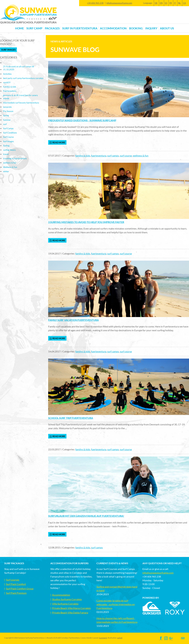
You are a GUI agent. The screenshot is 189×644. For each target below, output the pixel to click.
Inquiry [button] (151, 28)
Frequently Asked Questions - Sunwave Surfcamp (82, 120)
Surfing (6, 146)
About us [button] (167, 28)
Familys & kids (10, 87)
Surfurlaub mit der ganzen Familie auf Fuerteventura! (86, 516)
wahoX (120, 638)
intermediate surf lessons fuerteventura (21, 103)
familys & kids (83, 156)
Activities (7, 74)
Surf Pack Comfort (16, 584)
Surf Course (8, 137)
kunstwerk (103, 638)
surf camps (113, 156)
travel (6, 154)
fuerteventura (99, 156)
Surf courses (13, 580)
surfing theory (9, 150)
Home (19, 28)
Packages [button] (52, 28)
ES (166, 3)
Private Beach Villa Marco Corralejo (71, 608)
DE (156, 3)
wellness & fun (141, 156)
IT (175, 3)
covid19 (7, 82)
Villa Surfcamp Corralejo (65, 604)
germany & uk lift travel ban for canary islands (21, 97)
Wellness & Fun (10, 167)
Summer (7, 120)
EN (161, 3)
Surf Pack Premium (16, 593)
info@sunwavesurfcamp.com (119, 3)
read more (57, 142)
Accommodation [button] (113, 28)
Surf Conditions (10, 133)
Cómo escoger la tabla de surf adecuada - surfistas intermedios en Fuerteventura (116, 604)
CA (184, 3)
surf (5, 124)
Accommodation (61, 595)
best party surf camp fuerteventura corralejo (23, 78)
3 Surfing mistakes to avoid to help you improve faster (86, 222)
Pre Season (8, 111)
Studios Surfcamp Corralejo (67, 599)
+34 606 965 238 (95, 3)
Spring (6, 115)
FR (171, 3)
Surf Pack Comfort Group (20, 588)
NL (179, 3)
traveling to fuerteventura (15, 158)
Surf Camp (34, 28)
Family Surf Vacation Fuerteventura (73, 320)
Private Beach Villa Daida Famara (70, 612)
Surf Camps (8, 128)
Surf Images (8, 50)
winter (6, 171)
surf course (126, 156)
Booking (136, 28)
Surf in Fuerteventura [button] (80, 28)
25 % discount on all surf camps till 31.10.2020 (19, 68)
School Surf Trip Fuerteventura (71, 418)
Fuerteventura (10, 91)
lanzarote (7, 107)
